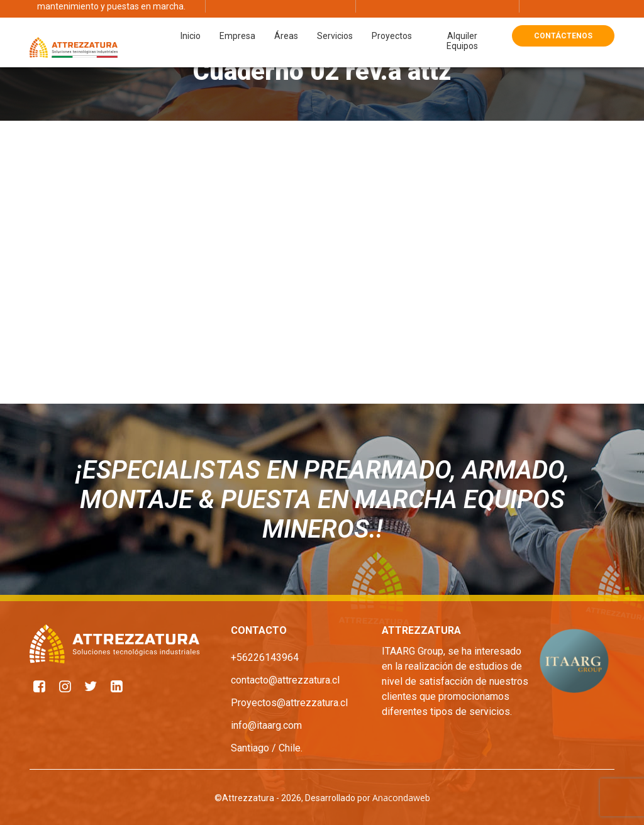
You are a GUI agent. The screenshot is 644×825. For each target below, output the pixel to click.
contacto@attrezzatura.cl (285, 680)
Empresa (237, 18)
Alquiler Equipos (462, 23)
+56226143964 (265, 657)
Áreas (286, 18)
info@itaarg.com (266, 725)
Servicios (335, 18)
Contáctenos (563, 18)
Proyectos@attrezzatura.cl (289, 703)
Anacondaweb (401, 798)
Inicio (191, 18)
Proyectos (392, 18)
